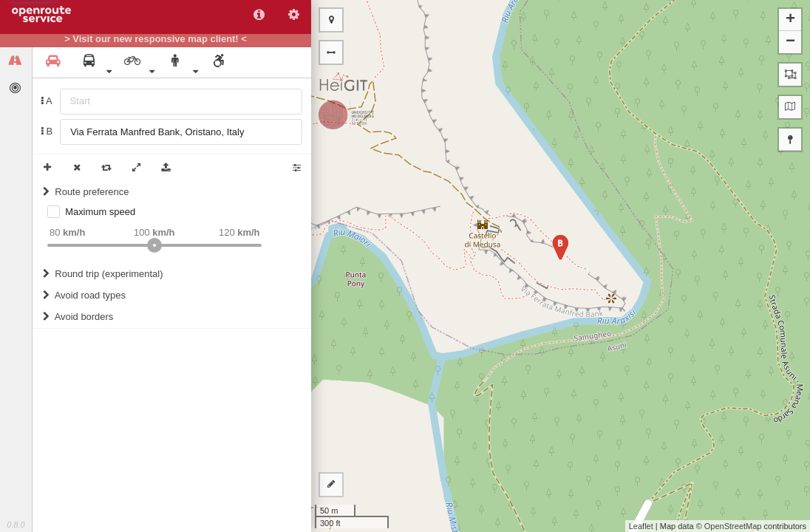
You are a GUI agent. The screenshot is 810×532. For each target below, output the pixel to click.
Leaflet (641, 526)
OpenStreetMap (733, 526)
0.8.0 (16, 525)
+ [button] (790, 20)
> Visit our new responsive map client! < (156, 39)
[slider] (154, 245)
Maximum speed (100, 212)
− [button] (790, 42)
